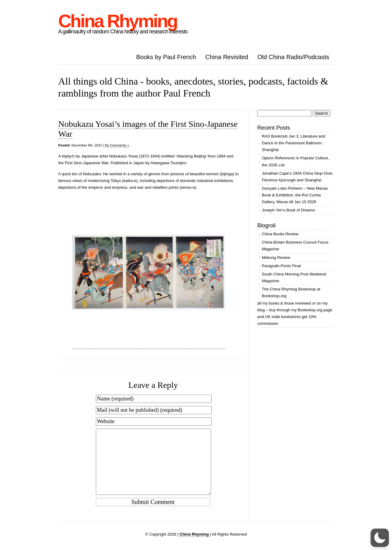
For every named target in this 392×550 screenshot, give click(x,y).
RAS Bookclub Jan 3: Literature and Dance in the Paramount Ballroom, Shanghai (294, 143)
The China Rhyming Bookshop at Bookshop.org (291, 292)
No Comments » (117, 145)
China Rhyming (118, 21)
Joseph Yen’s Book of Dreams (288, 210)
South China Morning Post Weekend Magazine (294, 277)
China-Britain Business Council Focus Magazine (295, 246)
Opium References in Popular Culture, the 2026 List (296, 161)
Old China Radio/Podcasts (293, 57)
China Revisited (227, 57)
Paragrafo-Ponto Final (281, 266)
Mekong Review (276, 258)
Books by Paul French (166, 57)
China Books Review (280, 234)
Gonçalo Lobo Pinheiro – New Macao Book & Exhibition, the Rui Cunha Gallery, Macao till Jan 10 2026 (295, 195)
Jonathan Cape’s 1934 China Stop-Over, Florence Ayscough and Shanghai (298, 177)
